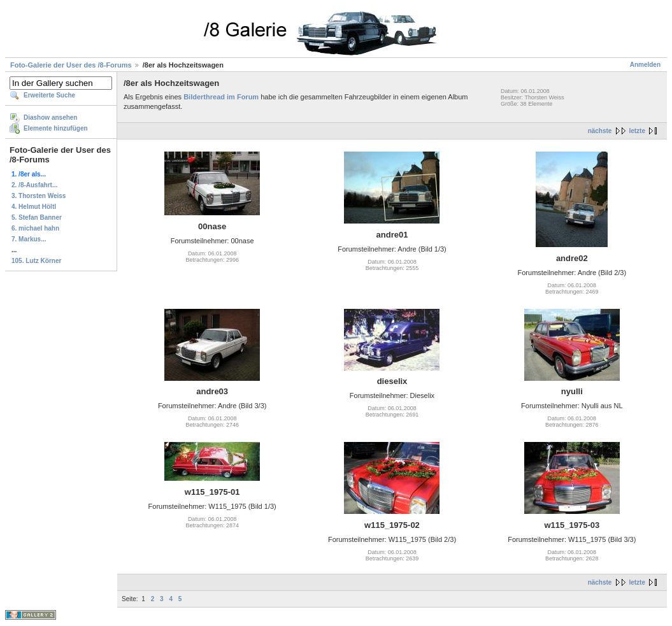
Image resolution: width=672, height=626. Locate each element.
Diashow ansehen (50, 117)
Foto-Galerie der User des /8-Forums (71, 65)
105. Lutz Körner (36, 261)
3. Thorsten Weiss (39, 196)
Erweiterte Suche (49, 95)
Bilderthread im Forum (221, 97)
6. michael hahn (35, 228)
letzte (637, 131)
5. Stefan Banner (37, 217)
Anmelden (645, 65)
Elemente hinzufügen (56, 128)
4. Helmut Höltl (34, 207)
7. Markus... (29, 239)
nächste (600, 131)
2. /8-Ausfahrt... (34, 185)
